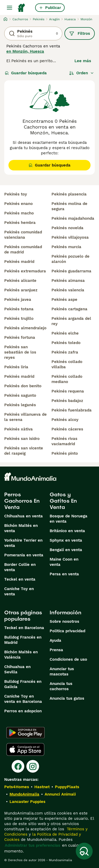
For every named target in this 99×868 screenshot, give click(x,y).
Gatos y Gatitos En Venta (63, 501)
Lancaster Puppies (27, 802)
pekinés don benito (23, 386)
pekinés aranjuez (21, 290)
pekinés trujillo (19, 318)
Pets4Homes (17, 787)
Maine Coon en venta (64, 562)
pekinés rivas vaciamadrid (64, 441)
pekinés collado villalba (67, 364)
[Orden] (82, 73)
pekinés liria (16, 367)
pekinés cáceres (67, 429)
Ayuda (55, 640)
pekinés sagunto (20, 395)
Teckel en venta (20, 579)
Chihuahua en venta (23, 516)
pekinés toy (16, 194)
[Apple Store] (25, 749)
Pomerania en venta (24, 555)
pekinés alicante (20, 281)
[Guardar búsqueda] (84, 851)
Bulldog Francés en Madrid (23, 640)
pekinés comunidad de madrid (23, 249)
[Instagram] (33, 766)
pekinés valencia (68, 290)
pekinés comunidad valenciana (23, 235)
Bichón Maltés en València (21, 655)
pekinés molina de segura (69, 206)
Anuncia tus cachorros (61, 686)
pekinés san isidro (22, 439)
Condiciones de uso (68, 659)
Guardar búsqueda (26, 73)
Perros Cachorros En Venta (22, 501)
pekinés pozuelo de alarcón (70, 259)
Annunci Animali (60, 794)
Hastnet (42, 787)
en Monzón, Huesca (25, 51)
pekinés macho (19, 213)
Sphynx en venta (66, 540)
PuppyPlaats (67, 787)
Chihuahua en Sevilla (17, 669)
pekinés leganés (20, 405)
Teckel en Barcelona (24, 628)
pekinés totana (19, 309)
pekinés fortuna (20, 337)
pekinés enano (18, 204)
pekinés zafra (65, 352)
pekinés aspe (64, 300)
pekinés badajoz (67, 401)
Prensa (56, 650)
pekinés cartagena (69, 309)
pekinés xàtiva (18, 429)
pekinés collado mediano (67, 379)
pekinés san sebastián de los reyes (20, 352)
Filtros (80, 33)
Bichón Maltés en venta (21, 528)
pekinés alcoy (65, 420)
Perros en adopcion (23, 711)
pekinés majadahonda (73, 218)
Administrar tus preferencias (32, 845)
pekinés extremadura (25, 271)
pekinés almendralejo (25, 328)
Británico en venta (67, 531)
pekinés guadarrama (71, 271)
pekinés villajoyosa (70, 237)
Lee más (83, 61)
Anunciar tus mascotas (62, 671)
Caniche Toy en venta (19, 591)
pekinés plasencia (69, 194)
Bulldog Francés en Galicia (23, 684)
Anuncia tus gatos (67, 698)
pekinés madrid (19, 262)
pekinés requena (68, 391)
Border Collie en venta (20, 567)
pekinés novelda (67, 228)
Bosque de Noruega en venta (69, 519)
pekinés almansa (68, 281)
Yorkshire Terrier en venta (23, 543)
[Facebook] (18, 766)
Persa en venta (64, 574)
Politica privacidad (67, 631)
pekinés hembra (20, 223)
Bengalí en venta (66, 550)
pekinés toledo (66, 343)
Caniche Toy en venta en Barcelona (23, 699)
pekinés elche (65, 333)
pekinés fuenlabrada (72, 410)
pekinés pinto (65, 453)
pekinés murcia (66, 247)
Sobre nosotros (64, 621)
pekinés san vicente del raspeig (24, 451)
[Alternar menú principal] (10, 8)
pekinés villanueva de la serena (25, 417)
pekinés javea (18, 300)
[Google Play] (25, 733)
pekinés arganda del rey (71, 321)
